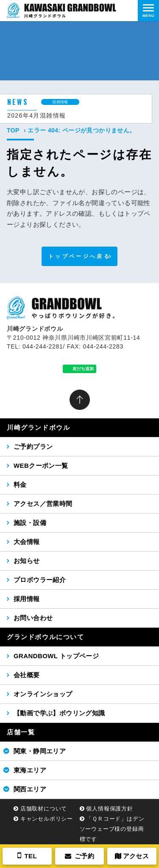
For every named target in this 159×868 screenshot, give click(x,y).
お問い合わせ (33, 618)
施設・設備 (30, 523)
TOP (13, 130)
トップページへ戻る (79, 256)
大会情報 (27, 542)
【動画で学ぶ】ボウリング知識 (59, 713)
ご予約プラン (33, 446)
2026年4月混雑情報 (36, 115)
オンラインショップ (43, 694)
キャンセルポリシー (47, 819)
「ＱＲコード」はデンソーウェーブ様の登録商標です (112, 829)
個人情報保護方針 (109, 809)
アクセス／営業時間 (43, 504)
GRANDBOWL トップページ (56, 656)
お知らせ (27, 561)
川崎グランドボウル (38, 427)
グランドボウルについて (46, 637)
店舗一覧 (21, 732)
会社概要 (27, 675)
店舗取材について (44, 809)
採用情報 (27, 599)
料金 (20, 485)
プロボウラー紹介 (40, 580)
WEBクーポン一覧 (41, 466)
